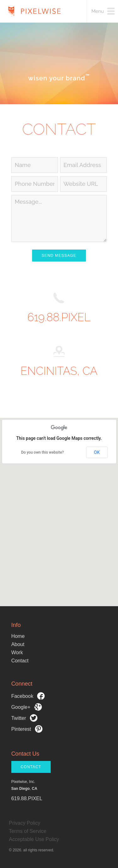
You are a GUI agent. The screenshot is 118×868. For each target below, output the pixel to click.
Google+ (27, 707)
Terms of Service (28, 831)
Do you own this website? (42, 452)
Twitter (25, 718)
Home (18, 636)
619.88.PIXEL (59, 317)
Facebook (28, 696)
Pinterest (27, 729)
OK (97, 452)
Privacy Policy (25, 823)
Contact (20, 661)
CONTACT (31, 767)
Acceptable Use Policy (34, 839)
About (18, 644)
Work (17, 652)
